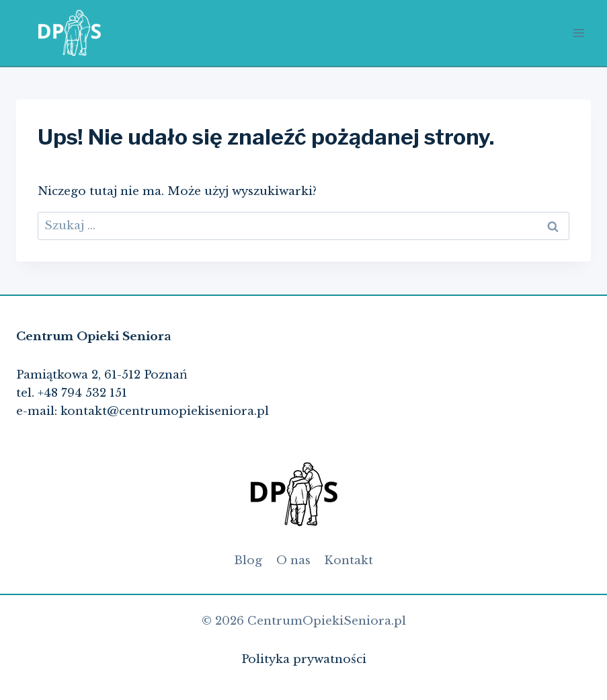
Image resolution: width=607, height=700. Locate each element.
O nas (293, 560)
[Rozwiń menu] (578, 33)
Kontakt (349, 560)
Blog (248, 560)
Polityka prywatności (304, 659)
